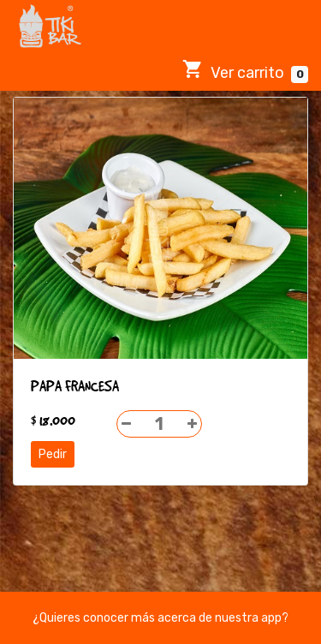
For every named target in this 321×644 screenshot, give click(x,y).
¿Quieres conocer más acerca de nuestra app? (160, 618)
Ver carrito (245, 71)
